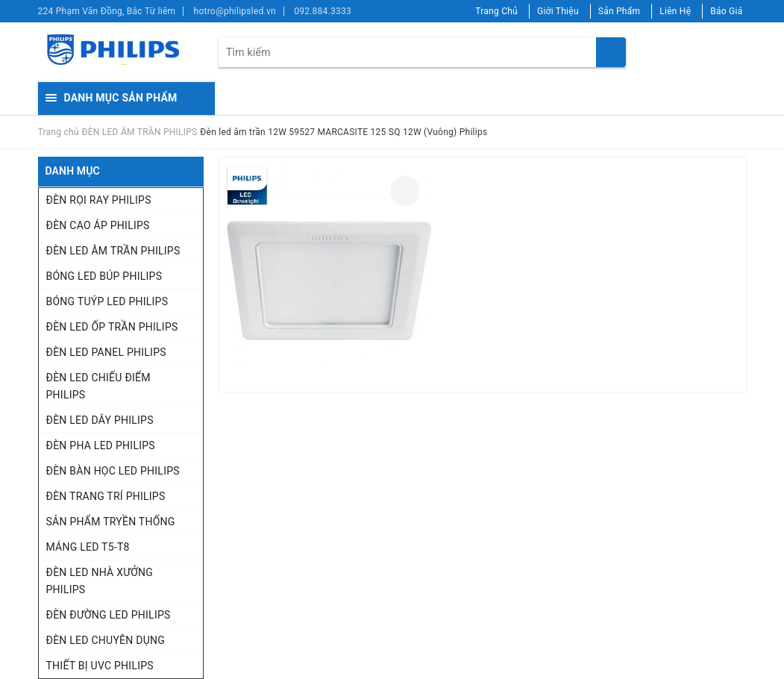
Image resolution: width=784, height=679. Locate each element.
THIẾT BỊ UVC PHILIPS (100, 666)
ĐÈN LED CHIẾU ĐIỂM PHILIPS (98, 386)
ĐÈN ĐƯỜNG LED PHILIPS (109, 615)
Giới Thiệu (558, 11)
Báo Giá (726, 11)
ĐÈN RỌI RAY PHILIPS (99, 200)
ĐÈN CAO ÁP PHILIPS (98, 225)
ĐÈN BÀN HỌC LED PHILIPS (113, 471)
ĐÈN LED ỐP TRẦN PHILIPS (112, 327)
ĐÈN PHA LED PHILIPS (101, 445)
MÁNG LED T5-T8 (88, 547)
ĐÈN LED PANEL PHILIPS (106, 352)
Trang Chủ (496, 11)
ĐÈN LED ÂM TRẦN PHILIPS (113, 251)
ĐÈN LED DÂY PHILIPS (100, 420)
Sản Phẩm (620, 11)
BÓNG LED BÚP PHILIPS (104, 276)
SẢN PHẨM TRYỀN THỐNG (111, 522)
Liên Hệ (675, 11)
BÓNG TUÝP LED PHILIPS (107, 301)
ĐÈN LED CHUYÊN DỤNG (106, 640)
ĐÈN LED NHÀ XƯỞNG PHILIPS (100, 581)
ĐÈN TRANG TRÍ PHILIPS (106, 496)
